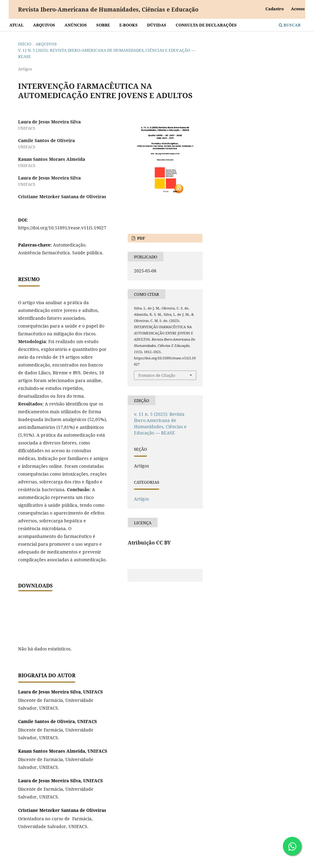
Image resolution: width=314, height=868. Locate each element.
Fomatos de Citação (157, 375)
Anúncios (76, 25)
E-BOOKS (128, 25)
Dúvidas (157, 25)
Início (25, 44)
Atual (17, 25)
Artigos (141, 499)
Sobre (103, 25)
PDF (141, 238)
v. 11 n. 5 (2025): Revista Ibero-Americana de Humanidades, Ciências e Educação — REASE (107, 53)
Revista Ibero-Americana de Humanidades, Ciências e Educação (108, 9)
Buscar (290, 25)
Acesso (298, 9)
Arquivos (44, 25)
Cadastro (275, 9)
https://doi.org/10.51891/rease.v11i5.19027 (62, 228)
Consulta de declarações (206, 25)
